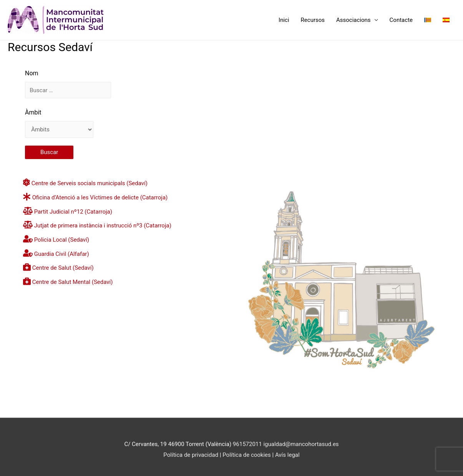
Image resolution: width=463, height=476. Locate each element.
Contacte (401, 20)
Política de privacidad (191, 455)
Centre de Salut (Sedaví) (63, 268)
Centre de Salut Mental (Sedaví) (73, 282)
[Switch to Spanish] (446, 20)
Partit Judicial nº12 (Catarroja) (73, 212)
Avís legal (287, 455)
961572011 (247, 444)
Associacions (353, 20)
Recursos (313, 20)
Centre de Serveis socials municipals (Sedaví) (90, 183)
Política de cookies (247, 455)
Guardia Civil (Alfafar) (62, 254)
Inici (284, 20)
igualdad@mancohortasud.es (301, 444)
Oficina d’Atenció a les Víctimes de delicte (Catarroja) (100, 197)
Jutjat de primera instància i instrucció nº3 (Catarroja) (103, 226)
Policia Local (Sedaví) (62, 240)
